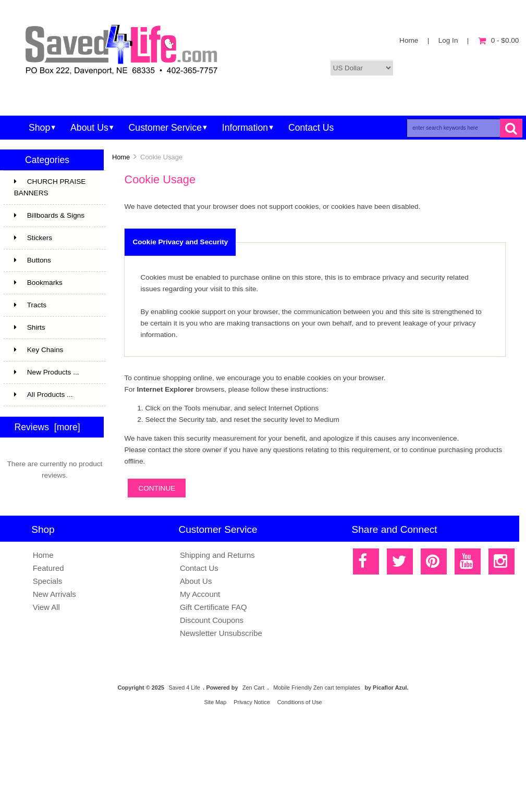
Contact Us (311, 128)
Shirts (54, 328)
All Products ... (44, 395)
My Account (200, 594)
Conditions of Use (300, 702)
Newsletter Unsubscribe (221, 633)
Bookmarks (38, 283)
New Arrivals (54, 594)
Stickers (54, 242)
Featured (48, 568)
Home (409, 40)
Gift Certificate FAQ (213, 607)
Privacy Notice (252, 702)
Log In (448, 40)
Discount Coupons (212, 620)
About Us (89, 128)
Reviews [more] (47, 427)
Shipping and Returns (217, 555)
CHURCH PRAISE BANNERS (54, 188)
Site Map (215, 702)
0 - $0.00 (499, 40)
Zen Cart (253, 688)
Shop (39, 128)
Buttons (33, 260)
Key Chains (54, 350)
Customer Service (165, 128)
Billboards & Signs (54, 219)
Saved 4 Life (184, 688)
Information (245, 128)
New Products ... (47, 372)
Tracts (54, 305)
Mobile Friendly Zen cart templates (317, 688)
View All (46, 607)
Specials (48, 581)
